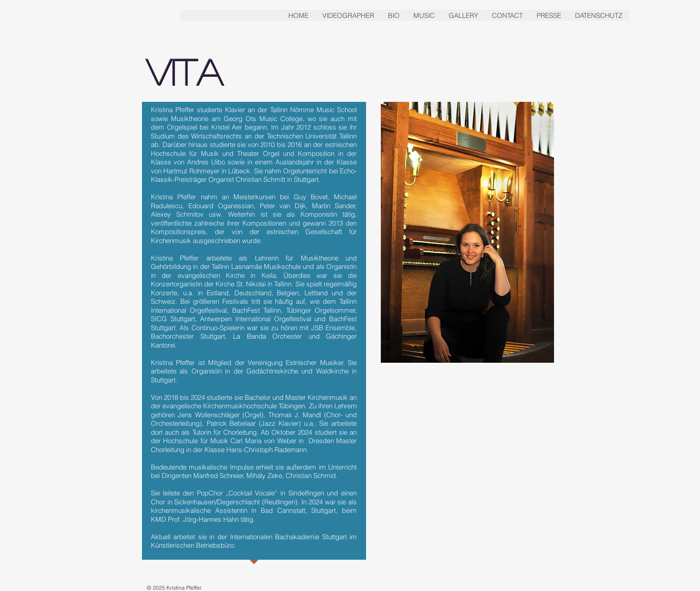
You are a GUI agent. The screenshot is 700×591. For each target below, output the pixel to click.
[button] (394, 15)
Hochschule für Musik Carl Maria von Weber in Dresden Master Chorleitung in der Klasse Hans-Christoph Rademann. (254, 445)
